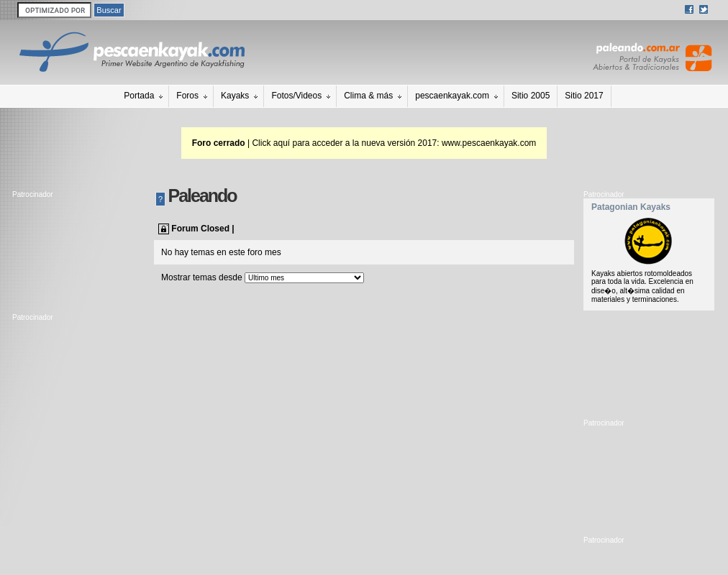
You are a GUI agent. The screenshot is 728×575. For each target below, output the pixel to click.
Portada (139, 96)
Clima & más (368, 96)
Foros (187, 96)
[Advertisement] (77, 252)
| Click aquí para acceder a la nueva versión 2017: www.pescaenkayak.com (364, 143)
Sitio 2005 (531, 96)
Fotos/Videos (296, 96)
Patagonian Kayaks (631, 207)
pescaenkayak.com (452, 96)
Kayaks (235, 96)
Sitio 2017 (584, 96)
